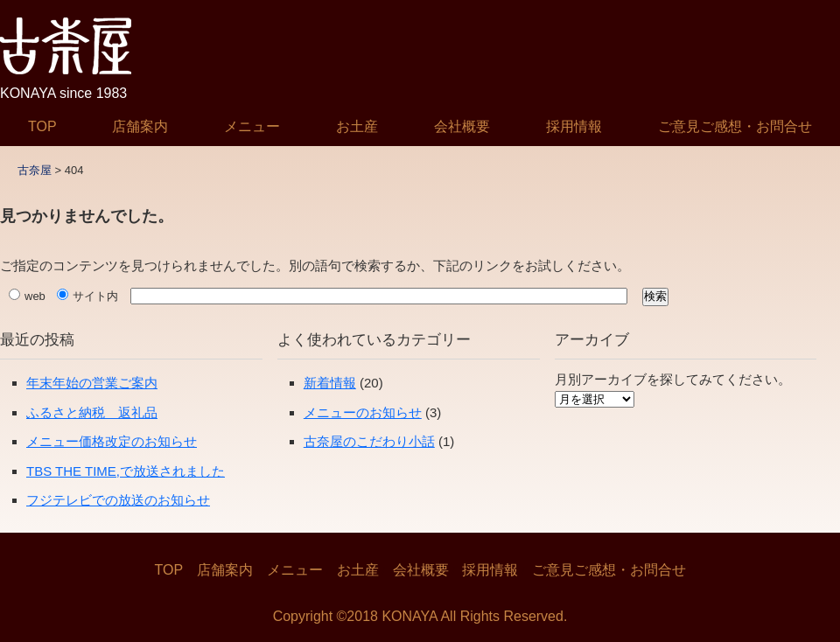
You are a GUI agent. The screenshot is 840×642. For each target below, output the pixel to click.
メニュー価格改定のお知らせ (112, 441)
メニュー (252, 126)
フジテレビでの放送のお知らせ (118, 500)
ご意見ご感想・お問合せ (735, 126)
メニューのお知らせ (363, 412)
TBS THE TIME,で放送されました (126, 471)
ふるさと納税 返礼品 (92, 412)
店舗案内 (140, 126)
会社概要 (462, 126)
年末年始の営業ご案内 (92, 383)
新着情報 (330, 383)
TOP (42, 126)
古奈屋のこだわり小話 (369, 441)
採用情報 (574, 126)
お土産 (357, 126)
